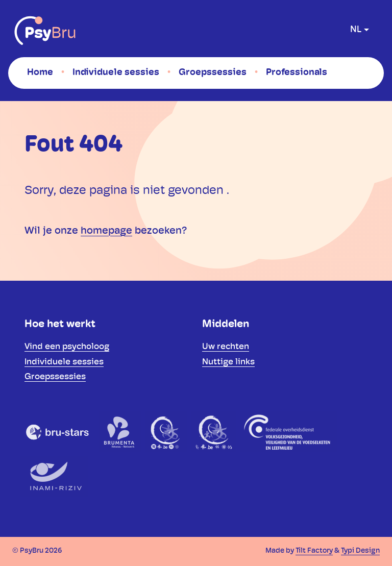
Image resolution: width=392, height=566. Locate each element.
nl (356, 30)
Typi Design (360, 551)
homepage (106, 231)
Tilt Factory (314, 551)
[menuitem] (40, 72)
